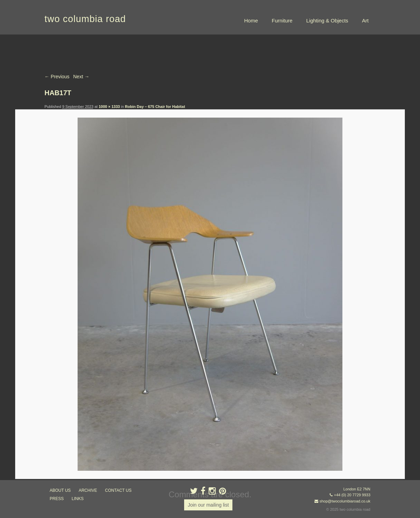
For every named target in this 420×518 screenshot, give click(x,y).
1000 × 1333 (109, 107)
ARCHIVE (88, 490)
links (78, 499)
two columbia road (85, 19)
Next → (81, 77)
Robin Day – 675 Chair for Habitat (155, 107)
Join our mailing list (208, 505)
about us (60, 490)
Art (365, 21)
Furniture (282, 21)
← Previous (57, 77)
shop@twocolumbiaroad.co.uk (345, 501)
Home (251, 21)
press (57, 499)
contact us (118, 490)
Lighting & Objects (327, 21)
